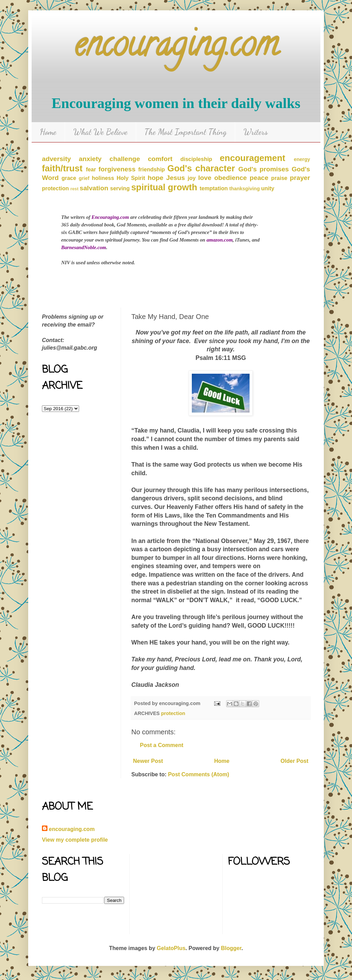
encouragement (252, 158)
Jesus (175, 178)
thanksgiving (245, 189)
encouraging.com (176, 48)
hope (155, 178)
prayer (300, 178)
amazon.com (220, 240)
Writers (256, 132)
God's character (201, 168)
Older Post (294, 761)
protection (55, 188)
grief (84, 178)
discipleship (196, 159)
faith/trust (62, 168)
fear (91, 169)
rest (74, 189)
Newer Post (148, 761)
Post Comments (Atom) (199, 774)
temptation (214, 188)
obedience (230, 178)
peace (259, 178)
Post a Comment (162, 745)
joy (192, 178)
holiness (103, 178)
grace (69, 178)
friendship (151, 169)
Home (48, 132)
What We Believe (100, 132)
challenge (125, 159)
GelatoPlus (171, 948)
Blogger (231, 948)
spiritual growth (164, 187)
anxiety (90, 159)
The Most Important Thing (185, 132)
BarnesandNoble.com (84, 247)
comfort (160, 159)
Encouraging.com (110, 217)
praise (279, 178)
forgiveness (117, 169)
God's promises (263, 169)
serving (120, 188)
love (205, 178)
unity (268, 188)
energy (302, 159)
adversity (56, 159)
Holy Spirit (131, 178)
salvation (94, 188)
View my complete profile (75, 840)
